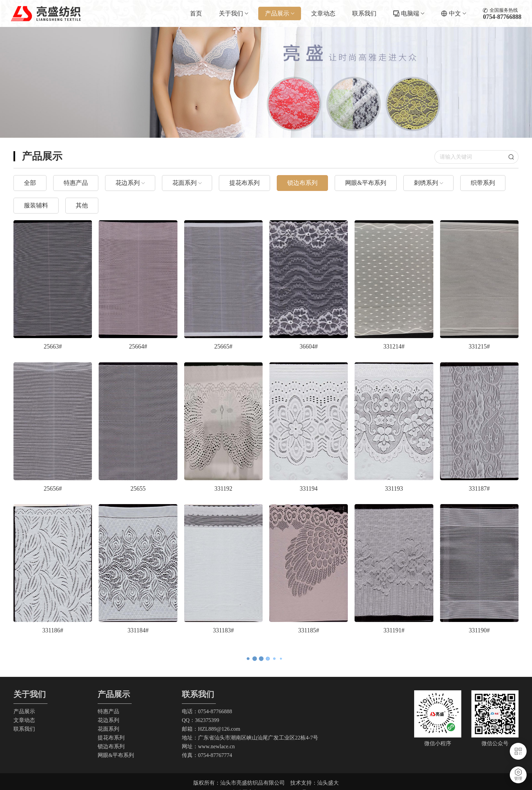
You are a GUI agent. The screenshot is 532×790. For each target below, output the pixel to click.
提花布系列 (244, 183)
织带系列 (483, 183)
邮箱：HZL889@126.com (211, 729)
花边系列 (128, 183)
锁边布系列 (302, 183)
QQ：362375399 (201, 720)
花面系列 (185, 183)
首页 (196, 13)
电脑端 (413, 13)
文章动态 (323, 13)
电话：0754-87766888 (207, 711)
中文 (457, 13)
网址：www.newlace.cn (208, 746)
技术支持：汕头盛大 (314, 783)
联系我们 (364, 13)
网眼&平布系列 (366, 183)
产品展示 (280, 13)
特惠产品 (76, 183)
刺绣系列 (426, 183)
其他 (82, 205)
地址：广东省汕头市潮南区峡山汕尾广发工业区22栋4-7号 (250, 738)
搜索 (513, 157)
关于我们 (234, 13)
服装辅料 (36, 205)
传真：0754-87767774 (207, 755)
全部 (30, 183)
